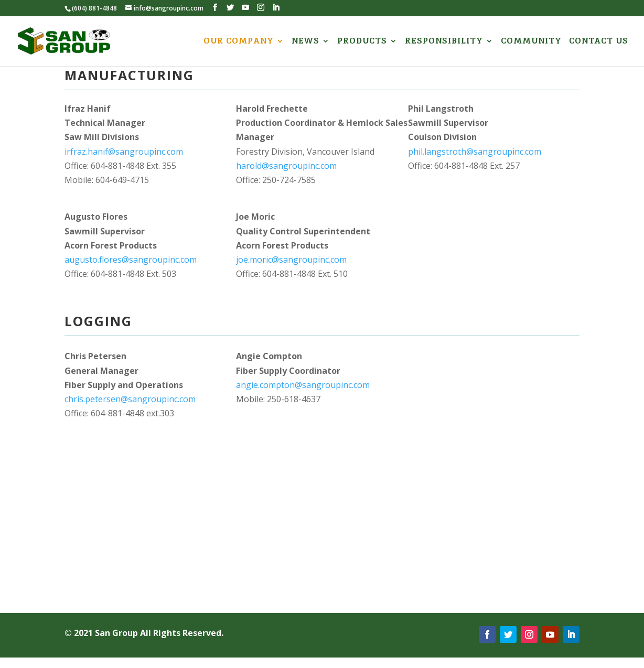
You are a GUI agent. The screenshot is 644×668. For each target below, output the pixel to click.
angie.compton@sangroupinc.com (303, 385)
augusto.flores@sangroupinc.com (131, 260)
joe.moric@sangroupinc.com (291, 260)
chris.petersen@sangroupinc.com (130, 399)
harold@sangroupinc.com (286, 166)
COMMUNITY (531, 42)
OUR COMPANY (239, 42)
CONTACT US (599, 42)
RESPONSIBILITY (444, 42)
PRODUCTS (362, 42)
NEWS (305, 42)
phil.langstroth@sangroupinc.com (475, 152)
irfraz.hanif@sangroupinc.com (124, 152)
